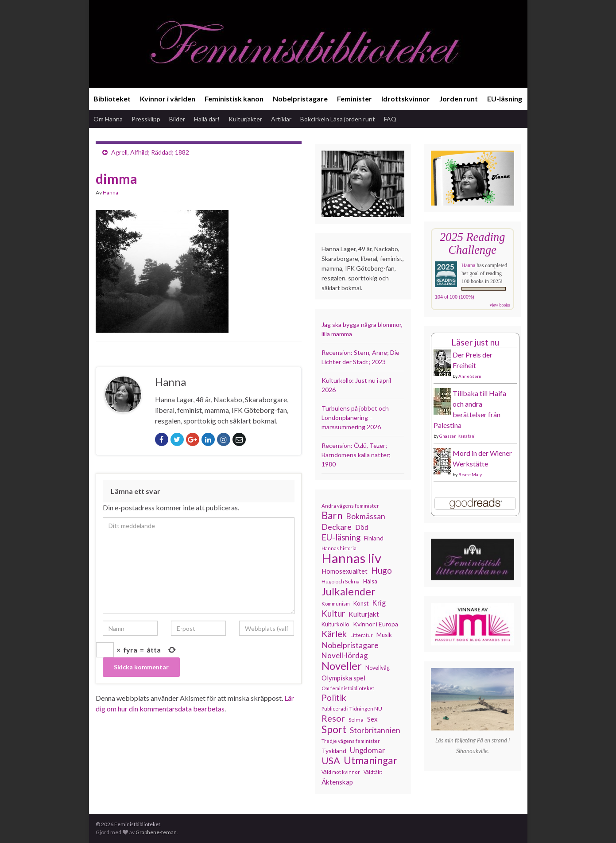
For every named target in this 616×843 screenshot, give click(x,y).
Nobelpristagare (300, 99)
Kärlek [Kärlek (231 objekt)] (334, 634)
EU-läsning (505, 99)
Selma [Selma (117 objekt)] (356, 720)
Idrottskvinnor (406, 99)
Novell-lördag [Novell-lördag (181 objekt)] (345, 655)
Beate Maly (470, 474)
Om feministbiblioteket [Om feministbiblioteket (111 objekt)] (348, 688)
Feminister (354, 99)
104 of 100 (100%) (455, 297)
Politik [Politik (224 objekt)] (334, 698)
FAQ (390, 119)
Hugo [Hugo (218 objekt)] (382, 571)
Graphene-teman (156, 832)
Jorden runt (459, 99)
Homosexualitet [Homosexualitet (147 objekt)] (345, 571)
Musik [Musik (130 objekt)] (384, 635)
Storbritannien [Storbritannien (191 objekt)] (375, 730)
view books (500, 305)
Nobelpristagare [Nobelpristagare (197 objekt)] (350, 645)
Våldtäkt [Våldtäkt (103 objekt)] (373, 772)
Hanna (110, 192)
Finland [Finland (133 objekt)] (374, 538)
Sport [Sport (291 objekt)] (334, 730)
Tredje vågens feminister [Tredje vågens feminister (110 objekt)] (351, 741)
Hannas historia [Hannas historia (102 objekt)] (339, 548)
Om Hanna (108, 119)
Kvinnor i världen (168, 99)
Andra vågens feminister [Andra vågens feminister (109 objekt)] (350, 506)
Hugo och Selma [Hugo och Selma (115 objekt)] (341, 581)
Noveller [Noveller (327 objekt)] (342, 666)
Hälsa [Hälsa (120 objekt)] (370, 581)
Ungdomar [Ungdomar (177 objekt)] (368, 750)
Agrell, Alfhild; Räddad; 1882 (150, 152)
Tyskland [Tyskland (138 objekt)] (334, 751)
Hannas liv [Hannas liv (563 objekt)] (351, 558)
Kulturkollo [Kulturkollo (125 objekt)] (335, 624)
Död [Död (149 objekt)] (362, 527)
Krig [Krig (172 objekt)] (379, 603)
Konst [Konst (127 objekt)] (361, 603)
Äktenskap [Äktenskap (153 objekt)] (337, 782)
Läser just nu (475, 342)
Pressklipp (146, 119)
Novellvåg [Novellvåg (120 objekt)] (378, 668)
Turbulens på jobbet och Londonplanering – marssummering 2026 (355, 418)
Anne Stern (470, 376)
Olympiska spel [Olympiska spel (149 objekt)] (343, 678)
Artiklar (281, 119)
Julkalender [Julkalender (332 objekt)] (349, 591)
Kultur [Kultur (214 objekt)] (333, 614)
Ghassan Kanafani (457, 436)
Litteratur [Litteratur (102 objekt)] (362, 635)
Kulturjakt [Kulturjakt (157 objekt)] (364, 614)
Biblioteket (112, 99)
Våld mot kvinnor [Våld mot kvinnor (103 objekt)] (341, 772)
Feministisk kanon (234, 99)
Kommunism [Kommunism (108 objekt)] (336, 604)
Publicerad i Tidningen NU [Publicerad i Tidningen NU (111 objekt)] (352, 708)
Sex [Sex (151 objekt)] (372, 719)
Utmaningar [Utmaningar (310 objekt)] (371, 761)
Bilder (177, 119)
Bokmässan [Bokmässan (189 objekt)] (366, 516)
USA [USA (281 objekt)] (331, 761)
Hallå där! (207, 119)
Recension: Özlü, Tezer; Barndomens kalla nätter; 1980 (356, 455)
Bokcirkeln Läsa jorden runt (338, 119)
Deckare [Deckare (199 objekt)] (337, 527)
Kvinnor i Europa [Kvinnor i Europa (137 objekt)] (376, 624)
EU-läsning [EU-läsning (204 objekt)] (341, 537)
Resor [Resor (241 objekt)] (333, 718)
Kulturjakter (245, 119)
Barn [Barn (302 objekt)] (332, 516)
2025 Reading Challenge (472, 243)
